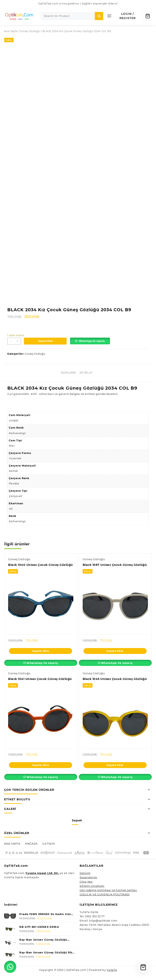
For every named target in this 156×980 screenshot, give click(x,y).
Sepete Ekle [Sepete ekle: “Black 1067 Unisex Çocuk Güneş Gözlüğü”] (115, 653)
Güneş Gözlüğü (30, 31)
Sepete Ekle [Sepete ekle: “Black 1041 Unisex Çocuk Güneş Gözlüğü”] (41, 771)
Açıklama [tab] (68, 372)
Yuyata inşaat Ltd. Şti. (42, 879)
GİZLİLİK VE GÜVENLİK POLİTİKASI (105, 901)
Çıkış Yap (86, 888)
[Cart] (148, 16)
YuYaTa (112, 976)
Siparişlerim (88, 884)
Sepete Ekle (46, 340)
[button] (92, 340)
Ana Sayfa (11, 31)
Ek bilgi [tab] (86, 372)
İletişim (85, 879)
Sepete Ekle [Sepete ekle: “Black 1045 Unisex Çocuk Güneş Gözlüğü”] (115, 771)
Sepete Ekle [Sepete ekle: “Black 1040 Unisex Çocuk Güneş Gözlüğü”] (41, 657)
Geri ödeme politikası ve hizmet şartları (108, 896)
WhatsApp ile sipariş (93, 340)
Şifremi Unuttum (92, 892)
